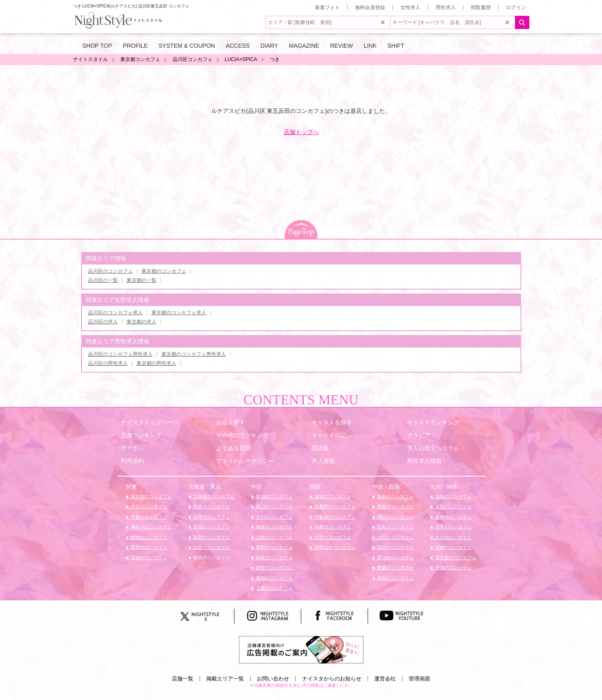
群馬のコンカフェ (148, 547)
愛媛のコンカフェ (395, 568)
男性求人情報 (424, 461)
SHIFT (396, 46)
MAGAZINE (304, 46)
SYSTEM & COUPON (187, 46)
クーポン (132, 448)
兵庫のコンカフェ (332, 527)
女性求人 (410, 7)
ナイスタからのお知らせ (332, 679)
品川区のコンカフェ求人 (115, 313)
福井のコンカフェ (274, 527)
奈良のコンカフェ (332, 537)
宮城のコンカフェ (211, 527)
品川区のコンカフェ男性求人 (120, 354)
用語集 (320, 448)
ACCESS (238, 46)
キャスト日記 (329, 435)
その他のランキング (242, 435)
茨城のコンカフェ (148, 558)
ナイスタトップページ (150, 422)
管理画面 (419, 679)
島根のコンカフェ (395, 507)
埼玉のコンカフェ (148, 507)
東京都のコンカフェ (164, 271)
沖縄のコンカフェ (453, 568)
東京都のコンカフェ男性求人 (194, 354)
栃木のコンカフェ (148, 537)
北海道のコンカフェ (213, 497)
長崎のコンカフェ (453, 517)
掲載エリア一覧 (225, 679)
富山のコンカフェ (274, 507)
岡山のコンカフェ (395, 517)
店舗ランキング (141, 435)
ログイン (516, 7)
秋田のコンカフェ (211, 537)
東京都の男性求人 (156, 363)
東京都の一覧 (141, 280)
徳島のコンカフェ (395, 547)
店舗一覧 (183, 679)
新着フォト (327, 7)
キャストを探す (332, 422)
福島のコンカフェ (211, 558)
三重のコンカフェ (274, 588)
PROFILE (135, 46)
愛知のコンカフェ (274, 578)
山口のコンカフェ (395, 537)
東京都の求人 (141, 322)
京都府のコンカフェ (334, 507)
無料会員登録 (370, 7)
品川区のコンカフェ (110, 271)
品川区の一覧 (103, 280)
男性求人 (446, 7)
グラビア (419, 435)
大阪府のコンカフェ (334, 517)
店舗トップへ (301, 132)
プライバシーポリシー (245, 461)
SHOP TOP (97, 46)
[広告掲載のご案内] (301, 649)
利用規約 (132, 461)
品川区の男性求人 (108, 363)
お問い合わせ (273, 679)
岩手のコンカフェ (211, 517)
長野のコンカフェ (274, 547)
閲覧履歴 (481, 7)
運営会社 (385, 679)
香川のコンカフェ (395, 558)
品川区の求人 (103, 322)
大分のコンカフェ (453, 537)
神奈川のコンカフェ (151, 527)
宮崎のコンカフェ (453, 547)
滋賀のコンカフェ (332, 497)
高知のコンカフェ (395, 578)
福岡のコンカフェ (453, 497)
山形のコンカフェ (211, 547)
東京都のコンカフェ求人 (179, 313)
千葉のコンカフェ (148, 517)
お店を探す (231, 422)
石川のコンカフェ (274, 517)
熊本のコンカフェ (453, 527)
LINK (370, 46)
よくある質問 (234, 448)
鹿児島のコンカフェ (455, 558)
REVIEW (341, 46)
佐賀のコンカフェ (453, 507)
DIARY (269, 46)
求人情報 (323, 461)
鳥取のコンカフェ (395, 497)
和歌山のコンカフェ (334, 547)
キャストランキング (433, 422)
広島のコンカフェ (395, 527)
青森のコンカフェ (211, 507)
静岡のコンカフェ (274, 568)
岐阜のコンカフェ (274, 558)
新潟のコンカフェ (274, 497)
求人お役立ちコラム (433, 448)
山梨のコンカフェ (274, 537)
